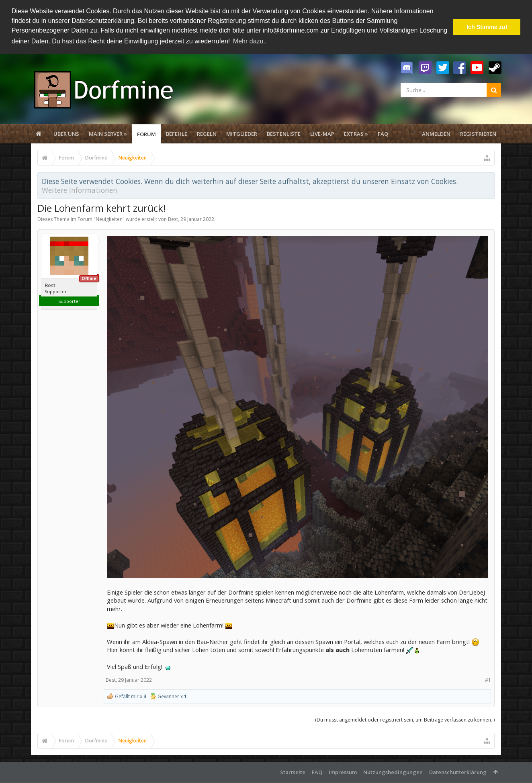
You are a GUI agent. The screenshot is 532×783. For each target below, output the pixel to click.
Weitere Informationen (80, 189)
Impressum (343, 771)
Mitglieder (242, 133)
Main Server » (108, 133)
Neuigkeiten (109, 218)
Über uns (66, 133)
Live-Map (322, 133)
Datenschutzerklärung (458, 771)
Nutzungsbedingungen (393, 771)
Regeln (207, 133)
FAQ (383, 133)
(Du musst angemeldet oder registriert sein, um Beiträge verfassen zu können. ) (405, 719)
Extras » (356, 133)
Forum (146, 133)
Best (173, 218)
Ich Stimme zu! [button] (487, 27)
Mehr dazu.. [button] (250, 41)
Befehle (177, 133)
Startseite (293, 771)
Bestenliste (284, 133)
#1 (488, 679)
